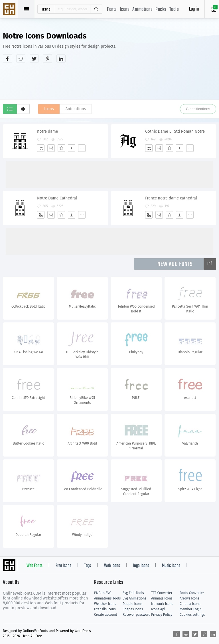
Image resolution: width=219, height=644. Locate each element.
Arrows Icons (189, 598)
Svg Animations (134, 598)
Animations (142, 10)
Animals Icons (162, 598)
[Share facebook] (7, 58)
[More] (82, 148)
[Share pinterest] (48, 58)
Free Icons (63, 566)
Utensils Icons (105, 609)
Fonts (112, 10)
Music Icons (171, 566)
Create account (106, 615)
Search (96, 9)
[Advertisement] (109, 81)
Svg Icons (10, 10)
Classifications (198, 109)
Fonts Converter (192, 593)
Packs (161, 10)
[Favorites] (61, 148)
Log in (194, 9)
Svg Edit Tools (133, 593)
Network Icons (162, 604)
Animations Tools (107, 598)
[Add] (41, 148)
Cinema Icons (190, 604)
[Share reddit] (21, 58)
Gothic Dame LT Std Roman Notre (175, 131)
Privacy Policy (162, 615)
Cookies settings (192, 615)
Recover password (137, 615)
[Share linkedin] (61, 58)
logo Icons (141, 566)
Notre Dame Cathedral (57, 198)
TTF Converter (162, 593)
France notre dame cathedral (171, 198)
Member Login (191, 609)
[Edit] (51, 148)
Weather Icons (105, 604)
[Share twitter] (34, 58)
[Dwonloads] (72, 148)
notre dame (47, 131)
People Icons (132, 604)
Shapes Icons (133, 609)
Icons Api (158, 609)
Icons (125, 10)
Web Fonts (35, 566)
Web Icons (112, 566)
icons (46, 9)
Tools (174, 10)
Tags (88, 566)
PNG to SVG (103, 593)
